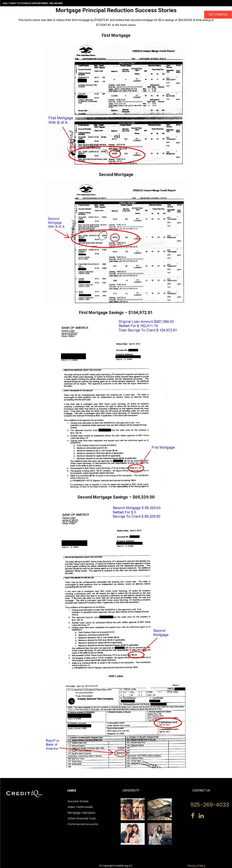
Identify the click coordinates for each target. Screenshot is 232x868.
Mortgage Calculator (81, 813)
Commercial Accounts (83, 824)
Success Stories (78, 801)
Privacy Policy (196, 866)
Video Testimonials (80, 807)
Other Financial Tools (82, 818)
